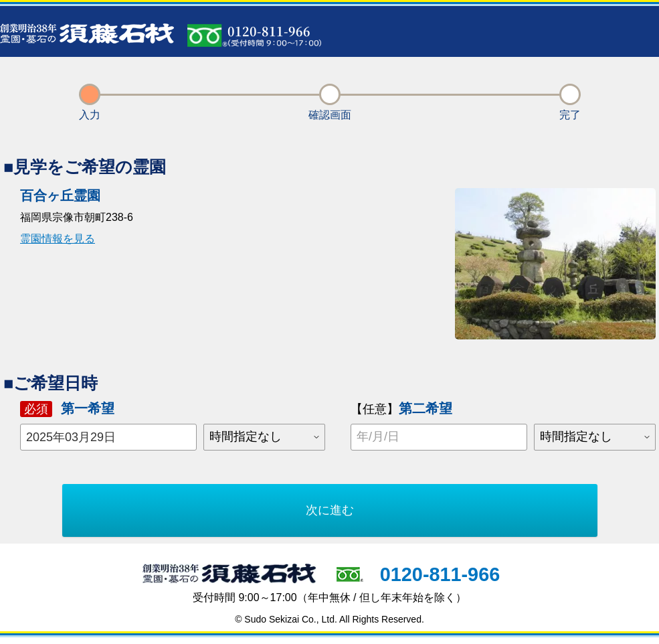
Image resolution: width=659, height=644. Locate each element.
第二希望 (401, 408)
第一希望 (67, 409)
